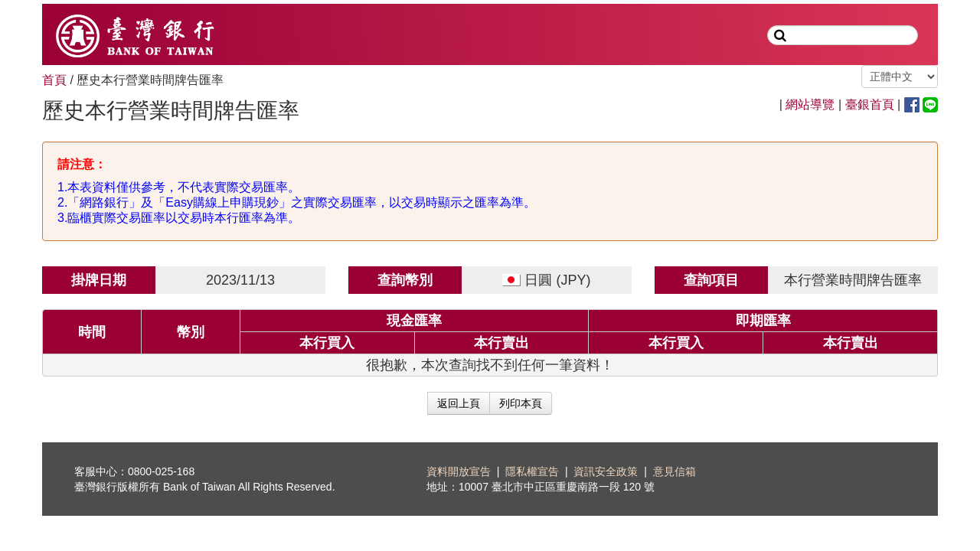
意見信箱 (675, 471)
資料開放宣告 (459, 471)
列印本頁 (521, 403)
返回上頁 (459, 403)
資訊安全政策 (606, 471)
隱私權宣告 (532, 471)
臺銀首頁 (870, 104)
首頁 (54, 80)
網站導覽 (810, 104)
